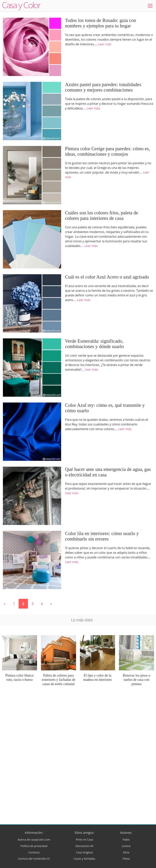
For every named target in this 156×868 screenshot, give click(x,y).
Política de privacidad (34, 846)
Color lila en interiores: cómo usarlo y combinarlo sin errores (102, 536)
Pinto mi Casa (84, 840)
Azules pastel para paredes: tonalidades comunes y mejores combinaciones (103, 87)
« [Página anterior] (5, 604)
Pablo (126, 840)
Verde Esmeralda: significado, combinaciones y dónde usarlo (94, 344)
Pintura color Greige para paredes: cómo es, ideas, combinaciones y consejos (107, 151)
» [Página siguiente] (51, 604)
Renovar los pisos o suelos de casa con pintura (137, 680)
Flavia (126, 859)
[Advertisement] (78, 725)
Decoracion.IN (84, 846)
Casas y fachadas (84, 859)
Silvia (126, 852)
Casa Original (84, 852)
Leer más (105, 44)
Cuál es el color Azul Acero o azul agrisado (107, 277)
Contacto (34, 852)
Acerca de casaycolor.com (34, 840)
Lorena (126, 846)
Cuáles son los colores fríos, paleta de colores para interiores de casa (102, 215)
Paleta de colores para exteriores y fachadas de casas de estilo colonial (58, 680)
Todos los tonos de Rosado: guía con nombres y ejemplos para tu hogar (101, 23)
